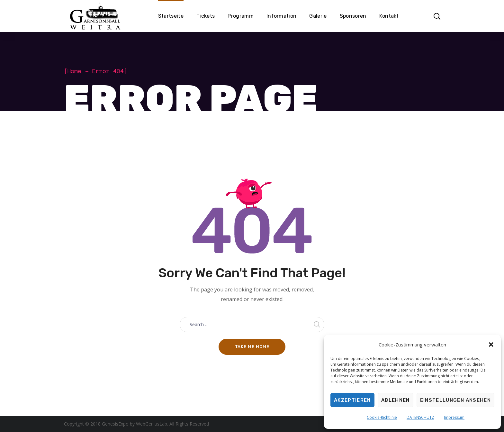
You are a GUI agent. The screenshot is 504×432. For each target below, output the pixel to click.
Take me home (252, 347)
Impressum (454, 417)
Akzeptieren (352, 400)
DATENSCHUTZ (420, 417)
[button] (491, 345)
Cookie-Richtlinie (382, 417)
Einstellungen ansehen (455, 400)
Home (75, 71)
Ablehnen (396, 400)
